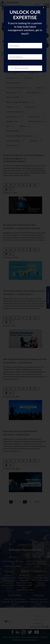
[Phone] (25, 68)
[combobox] (11, 68)
